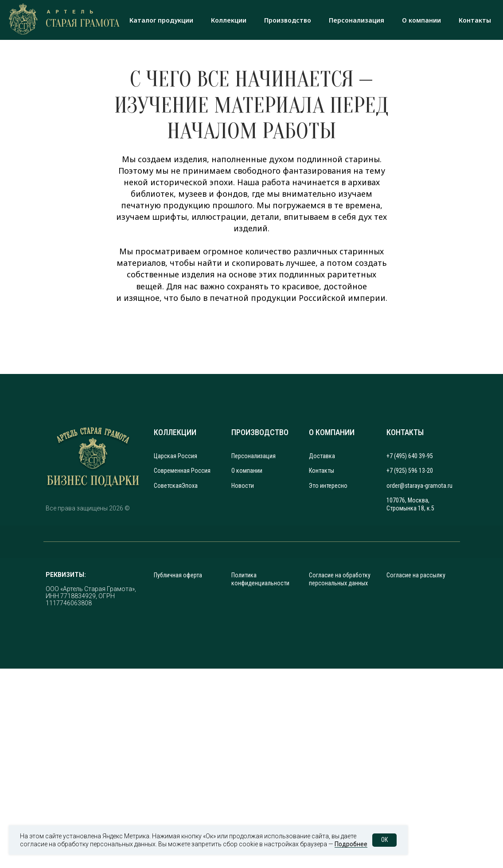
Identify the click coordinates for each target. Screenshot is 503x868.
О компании (421, 20)
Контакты (475, 20)
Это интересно (328, 486)
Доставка (322, 456)
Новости (243, 486)
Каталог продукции (161, 20)
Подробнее (351, 844)
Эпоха (190, 486)
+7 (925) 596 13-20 (410, 471)
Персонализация (357, 20)
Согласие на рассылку (416, 575)
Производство (288, 20)
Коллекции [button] (229, 20)
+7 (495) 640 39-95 (410, 456)
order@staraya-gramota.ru (419, 486)
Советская (168, 486)
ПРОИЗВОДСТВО (260, 432)
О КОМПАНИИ (332, 432)
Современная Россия (182, 471)
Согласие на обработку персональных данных (340, 579)
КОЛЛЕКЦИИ (175, 432)
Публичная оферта (178, 575)
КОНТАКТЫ (405, 432)
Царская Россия (175, 456)
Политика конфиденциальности (260, 579)
